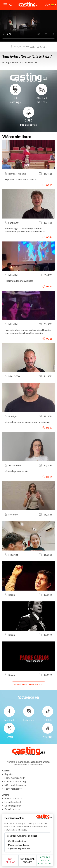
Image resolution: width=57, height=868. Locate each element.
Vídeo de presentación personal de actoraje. (27, 422)
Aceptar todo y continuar (46, 860)
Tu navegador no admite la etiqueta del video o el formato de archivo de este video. (28, 26)
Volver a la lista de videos (27, 684)
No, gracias (11, 860)
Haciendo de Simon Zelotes (19, 281)
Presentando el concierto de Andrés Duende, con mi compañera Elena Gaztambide (28, 331)
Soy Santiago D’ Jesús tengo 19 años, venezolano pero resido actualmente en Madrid (25, 230)
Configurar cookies (28, 860)
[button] (47, 5)
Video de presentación (16, 471)
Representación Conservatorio (21, 179)
